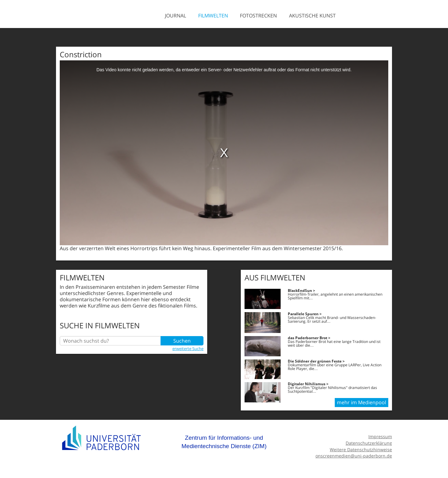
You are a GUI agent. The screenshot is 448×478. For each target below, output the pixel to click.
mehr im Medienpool (362, 402)
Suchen (182, 341)
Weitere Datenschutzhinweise (361, 450)
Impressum (380, 436)
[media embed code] (224, 153)
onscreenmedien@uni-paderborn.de (354, 456)
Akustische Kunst (312, 16)
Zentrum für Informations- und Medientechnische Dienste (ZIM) (224, 442)
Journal (175, 16)
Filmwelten (213, 16)
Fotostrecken (258, 16)
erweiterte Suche (188, 349)
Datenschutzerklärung (369, 443)
